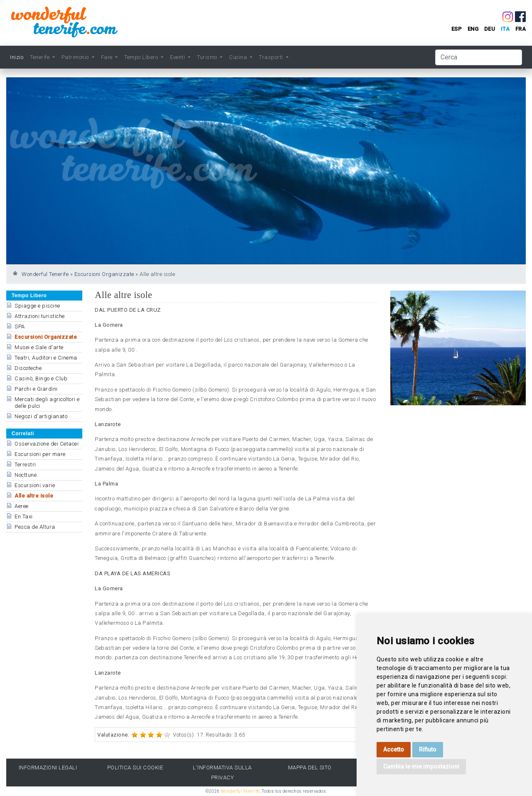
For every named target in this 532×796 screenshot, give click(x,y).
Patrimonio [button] (76, 57)
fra (521, 29)
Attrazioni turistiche (40, 316)
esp (457, 29)
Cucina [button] (239, 57)
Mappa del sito (310, 768)
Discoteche (28, 368)
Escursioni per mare (40, 454)
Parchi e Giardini (36, 389)
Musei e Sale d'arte (39, 347)
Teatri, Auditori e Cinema (46, 358)
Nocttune (26, 475)
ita (505, 29)
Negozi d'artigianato (41, 416)
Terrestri (25, 465)
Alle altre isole (34, 496)
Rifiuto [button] (428, 749)
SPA (20, 327)
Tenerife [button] (41, 57)
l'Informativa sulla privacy (222, 772)
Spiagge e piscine (37, 306)
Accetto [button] (394, 749)
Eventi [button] (178, 57)
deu (490, 29)
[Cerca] (479, 57)
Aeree (22, 506)
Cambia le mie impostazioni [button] (421, 766)
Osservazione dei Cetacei (47, 444)
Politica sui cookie (135, 768)
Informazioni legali (48, 768)
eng (473, 29)
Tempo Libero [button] (142, 57)
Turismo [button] (208, 57)
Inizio (17, 57)
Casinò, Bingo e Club (41, 378)
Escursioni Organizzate (104, 274)
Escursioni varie (35, 485)
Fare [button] (108, 57)
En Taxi (24, 516)
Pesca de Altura (35, 527)
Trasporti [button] (272, 57)
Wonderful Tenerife (45, 274)
